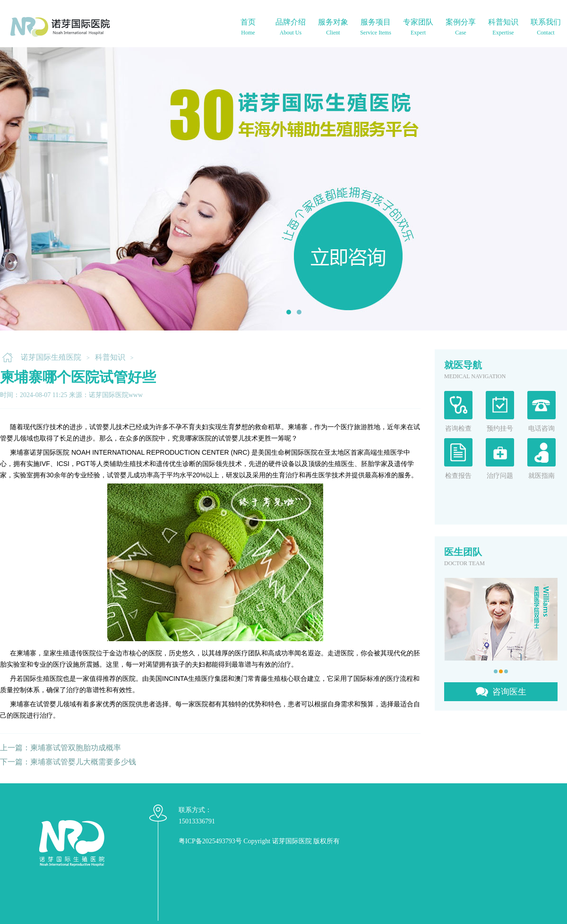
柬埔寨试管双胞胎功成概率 (76, 748)
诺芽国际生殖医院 (51, 357)
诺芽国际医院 (292, 841)
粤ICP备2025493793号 (210, 841)
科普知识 (110, 357)
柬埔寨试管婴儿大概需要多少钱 (83, 762)
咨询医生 (509, 692)
